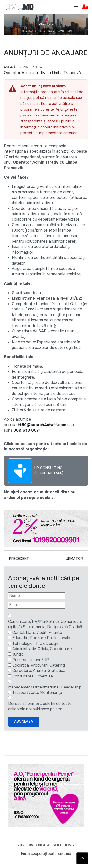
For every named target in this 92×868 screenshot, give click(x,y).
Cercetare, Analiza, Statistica (39, 671)
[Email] (37, 605)
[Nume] (37, 596)
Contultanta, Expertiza (33, 676)
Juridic (18, 654)
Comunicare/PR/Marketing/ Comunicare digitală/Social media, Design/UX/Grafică (45, 624)
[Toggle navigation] (76, 7)
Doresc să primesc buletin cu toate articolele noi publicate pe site (40, 706)
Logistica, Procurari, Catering (39, 665)
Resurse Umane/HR (31, 660)
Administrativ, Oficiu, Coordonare (42, 649)
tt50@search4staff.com (42, 425)
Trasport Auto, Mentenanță (37, 693)
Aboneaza (24, 721)
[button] (85, 7)
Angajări (11, 67)
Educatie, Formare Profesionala (41, 638)
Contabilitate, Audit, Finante (37, 632)
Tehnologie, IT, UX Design (35, 643)
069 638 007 (26, 430)
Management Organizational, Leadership (45, 687)
